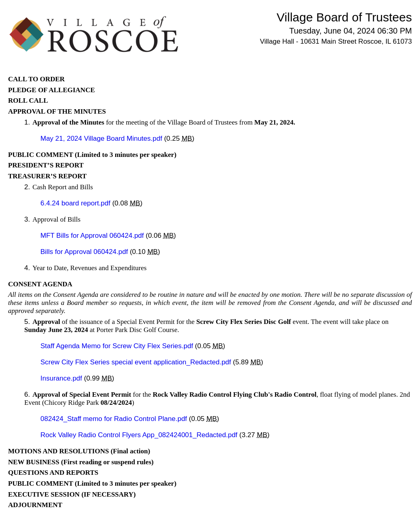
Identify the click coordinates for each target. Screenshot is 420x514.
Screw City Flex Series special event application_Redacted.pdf (137, 362)
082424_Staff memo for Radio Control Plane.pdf (115, 419)
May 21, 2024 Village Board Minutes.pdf (102, 139)
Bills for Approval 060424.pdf (85, 252)
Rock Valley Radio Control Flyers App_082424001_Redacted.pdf (140, 435)
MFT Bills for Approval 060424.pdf (93, 236)
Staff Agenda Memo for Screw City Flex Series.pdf (118, 346)
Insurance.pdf (62, 378)
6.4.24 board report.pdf (76, 203)
